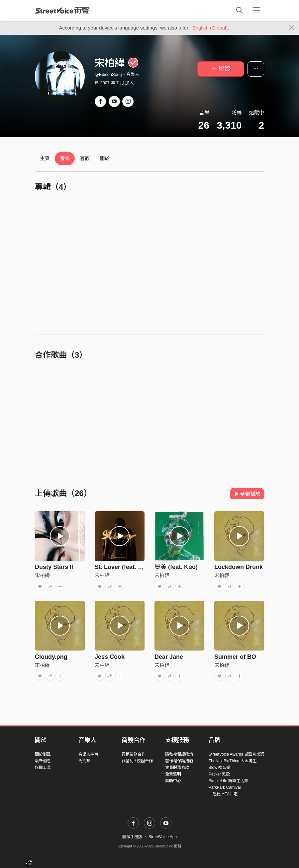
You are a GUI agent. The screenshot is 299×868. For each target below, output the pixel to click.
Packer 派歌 (219, 774)
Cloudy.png (51, 657)
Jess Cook (110, 657)
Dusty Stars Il (54, 567)
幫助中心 (173, 781)
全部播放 (247, 494)
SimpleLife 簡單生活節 (228, 781)
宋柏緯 (42, 575)
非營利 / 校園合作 (137, 761)
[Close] (292, 28)
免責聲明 (173, 774)
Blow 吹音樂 (219, 768)
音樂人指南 (88, 754)
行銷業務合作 (134, 754)
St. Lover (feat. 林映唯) (126, 567)
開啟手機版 (132, 837)
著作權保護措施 (179, 761)
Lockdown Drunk (239, 567)
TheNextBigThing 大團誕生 (233, 761)
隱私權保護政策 (179, 754)
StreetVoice (62, 10)
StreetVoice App (163, 837)
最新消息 (43, 761)
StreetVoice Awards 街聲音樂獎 (236, 754)
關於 (105, 158)
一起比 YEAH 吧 (223, 794)
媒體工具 (43, 768)
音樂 (65, 158)
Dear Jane (169, 657)
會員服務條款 (177, 768)
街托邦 (84, 761)
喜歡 (85, 158)
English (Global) (210, 28)
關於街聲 (43, 754)
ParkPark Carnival (225, 787)
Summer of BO (235, 657)
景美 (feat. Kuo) (176, 567)
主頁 (45, 158)
